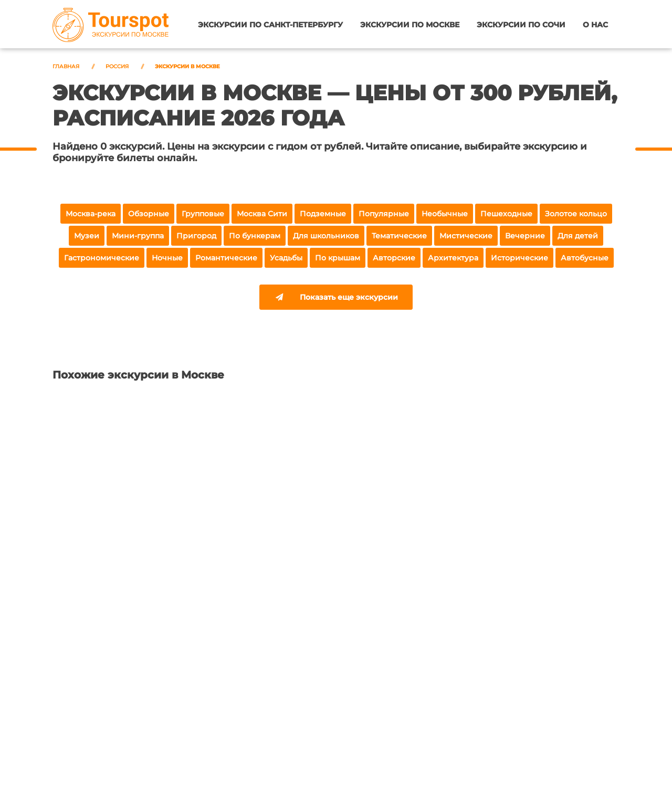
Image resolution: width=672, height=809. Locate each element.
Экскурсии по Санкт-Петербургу (275, 25)
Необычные (445, 214)
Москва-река (91, 214)
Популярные (384, 214)
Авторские (394, 258)
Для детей (578, 236)
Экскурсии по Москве (413, 25)
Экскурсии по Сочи (523, 25)
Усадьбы (286, 258)
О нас (595, 25)
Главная (66, 66)
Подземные (323, 214)
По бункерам (255, 236)
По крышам (338, 258)
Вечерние (525, 236)
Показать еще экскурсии (336, 298)
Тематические (399, 236)
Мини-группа (138, 236)
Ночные (167, 258)
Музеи (87, 236)
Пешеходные (506, 214)
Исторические (519, 258)
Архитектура (453, 258)
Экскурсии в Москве (187, 66)
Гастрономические (102, 258)
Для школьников (326, 236)
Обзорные (149, 214)
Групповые (203, 214)
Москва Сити (262, 214)
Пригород (196, 236)
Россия (117, 66)
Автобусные (585, 258)
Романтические (226, 258)
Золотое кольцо (576, 214)
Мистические (466, 236)
